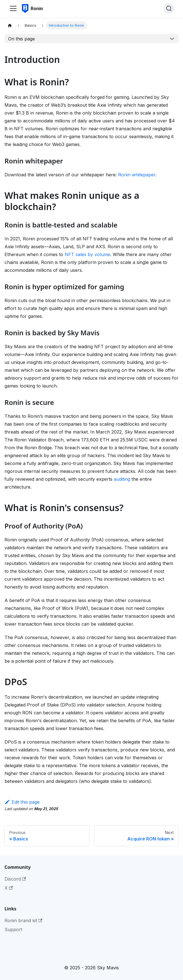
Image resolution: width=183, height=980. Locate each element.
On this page (22, 39)
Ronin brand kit (23, 920)
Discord (15, 879)
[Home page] (10, 25)
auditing (122, 479)
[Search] (169, 8)
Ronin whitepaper (137, 175)
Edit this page (22, 802)
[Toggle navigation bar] (13, 8)
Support (13, 929)
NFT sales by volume (87, 254)
